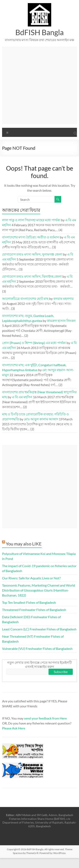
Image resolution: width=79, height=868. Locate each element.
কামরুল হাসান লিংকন (61, 321)
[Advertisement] (39, 85)
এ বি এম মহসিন (22, 397)
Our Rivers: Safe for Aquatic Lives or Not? (31, 578)
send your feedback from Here (45, 718)
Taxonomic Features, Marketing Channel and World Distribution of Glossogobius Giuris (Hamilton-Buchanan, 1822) (39, 590)
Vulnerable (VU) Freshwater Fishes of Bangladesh (37, 649)
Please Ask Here (14, 728)
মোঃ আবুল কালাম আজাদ (41, 419)
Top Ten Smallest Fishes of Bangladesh (29, 602)
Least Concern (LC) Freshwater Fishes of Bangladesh (39, 629)
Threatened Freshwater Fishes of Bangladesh (34, 610)
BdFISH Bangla (39, 32)
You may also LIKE (24, 544)
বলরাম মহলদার (63, 298)
